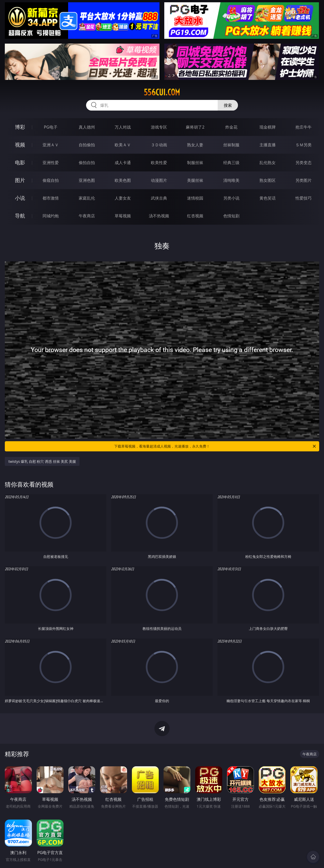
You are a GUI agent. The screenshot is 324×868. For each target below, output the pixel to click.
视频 (20, 145)
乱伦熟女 (268, 163)
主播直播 (268, 145)
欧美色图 (123, 180)
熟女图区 (268, 180)
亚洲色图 (87, 180)
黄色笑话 (268, 198)
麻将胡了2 (195, 127)
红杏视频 (195, 216)
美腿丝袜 (195, 180)
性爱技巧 (303, 198)
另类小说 (231, 198)
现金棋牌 (268, 127)
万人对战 (123, 127)
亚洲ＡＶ (51, 145)
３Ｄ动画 (159, 145)
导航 (20, 216)
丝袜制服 (231, 145)
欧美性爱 (159, 163)
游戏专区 (159, 127)
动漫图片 (159, 180)
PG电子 (50, 127)
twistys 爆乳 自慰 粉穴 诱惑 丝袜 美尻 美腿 (42, 461)
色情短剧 (231, 216)
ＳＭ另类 (303, 145)
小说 (20, 198)
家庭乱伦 (87, 198)
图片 (20, 180)
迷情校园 (195, 198)
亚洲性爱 (51, 163)
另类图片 (303, 180)
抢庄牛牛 (303, 127)
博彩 (20, 127)
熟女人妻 (195, 145)
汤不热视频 (159, 216)
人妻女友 (123, 198)
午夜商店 (87, 216)
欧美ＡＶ (123, 145)
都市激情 (51, 198)
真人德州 (87, 127)
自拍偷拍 (87, 145)
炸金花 (231, 127)
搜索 (228, 105)
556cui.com (162, 92)
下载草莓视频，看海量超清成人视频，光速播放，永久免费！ (215, 446)
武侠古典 (159, 198)
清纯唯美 (231, 180)
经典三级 (231, 163)
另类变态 (303, 163)
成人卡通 (123, 163)
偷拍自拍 (87, 163)
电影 (20, 162)
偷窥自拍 (51, 180)
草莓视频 (123, 216)
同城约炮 (51, 216)
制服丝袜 (195, 163)
